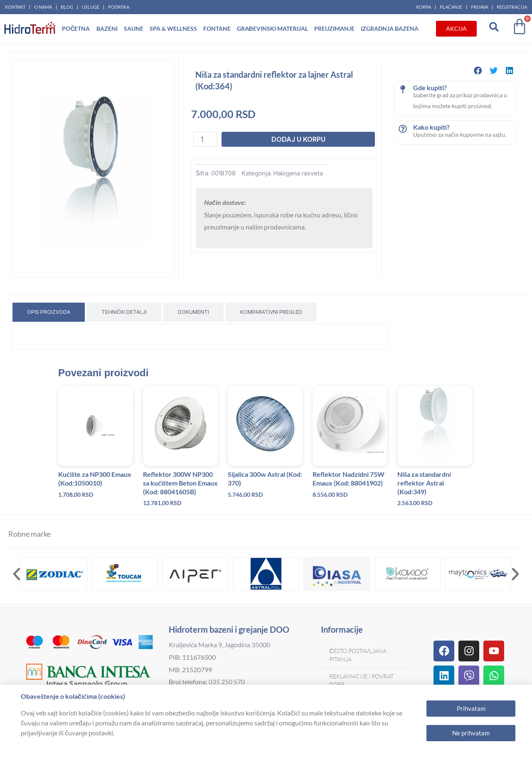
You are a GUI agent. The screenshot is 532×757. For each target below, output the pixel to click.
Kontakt (15, 7)
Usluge (91, 7)
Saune (134, 28)
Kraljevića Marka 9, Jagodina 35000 (219, 645)
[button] (478, 70)
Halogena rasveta (298, 173)
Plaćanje (451, 7)
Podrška (119, 7)
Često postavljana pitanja (358, 655)
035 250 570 (227, 682)
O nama (43, 7)
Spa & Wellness (173, 28)
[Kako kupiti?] (403, 129)
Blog (67, 7)
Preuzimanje (334, 28)
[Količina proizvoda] (205, 139)
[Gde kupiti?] (403, 89)
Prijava (479, 7)
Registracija (512, 7)
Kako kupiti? (431, 127)
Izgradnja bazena (390, 28)
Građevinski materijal (272, 28)
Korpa (424, 7)
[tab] (49, 312)
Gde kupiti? (430, 88)
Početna (76, 28)
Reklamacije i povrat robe (361, 680)
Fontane (217, 28)
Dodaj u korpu (298, 139)
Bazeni (107, 28)
